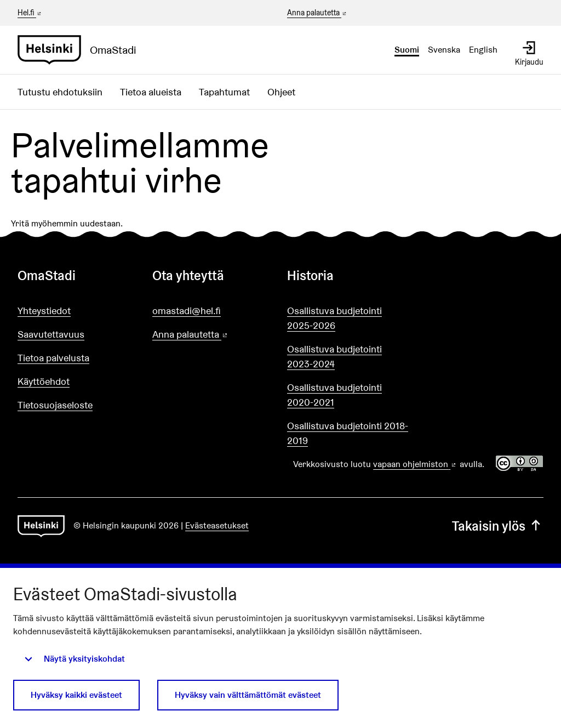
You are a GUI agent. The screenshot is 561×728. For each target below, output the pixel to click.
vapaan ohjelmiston (415, 464)
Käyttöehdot (44, 381)
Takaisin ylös (498, 526)
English (483, 50)
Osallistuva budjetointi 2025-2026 (334, 318)
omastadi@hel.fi (187, 311)
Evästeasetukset (217, 525)
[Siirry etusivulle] (81, 50)
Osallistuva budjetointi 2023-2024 (334, 356)
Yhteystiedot (44, 311)
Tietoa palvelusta (53, 358)
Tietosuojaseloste (55, 405)
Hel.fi (30, 13)
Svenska (444, 50)
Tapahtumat (224, 92)
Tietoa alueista (151, 92)
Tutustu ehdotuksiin (60, 92)
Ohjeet (281, 92)
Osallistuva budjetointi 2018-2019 (348, 433)
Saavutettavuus (51, 334)
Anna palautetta (317, 13)
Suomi (407, 50)
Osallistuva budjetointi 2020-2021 (334, 395)
